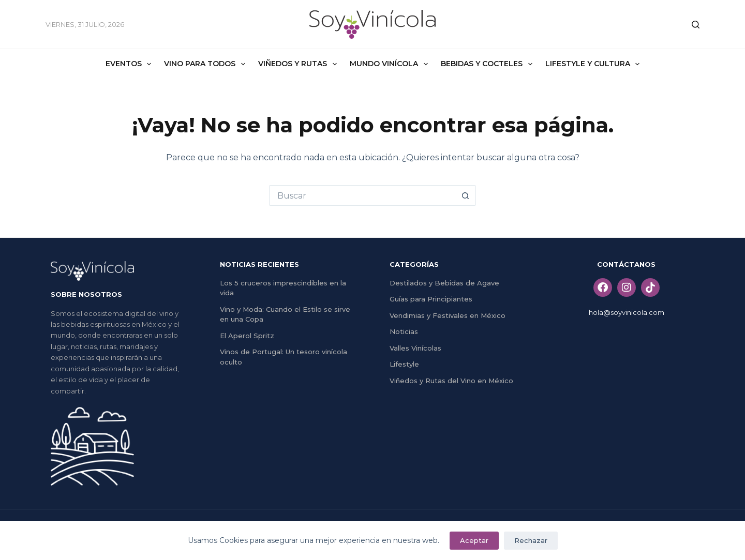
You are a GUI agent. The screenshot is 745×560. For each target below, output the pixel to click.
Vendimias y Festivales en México (448, 315)
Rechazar (531, 540)
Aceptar (474, 540)
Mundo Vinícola (391, 64)
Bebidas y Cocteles (489, 64)
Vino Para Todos (207, 64)
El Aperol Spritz (247, 336)
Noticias (404, 331)
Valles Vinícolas (415, 348)
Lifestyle (404, 364)
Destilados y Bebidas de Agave (444, 283)
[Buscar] (696, 25)
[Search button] (466, 195)
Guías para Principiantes (431, 299)
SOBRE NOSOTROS (86, 294)
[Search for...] (362, 195)
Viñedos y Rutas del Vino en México (451, 381)
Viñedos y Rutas (300, 64)
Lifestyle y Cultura (595, 64)
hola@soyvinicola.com (627, 312)
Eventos (131, 64)
